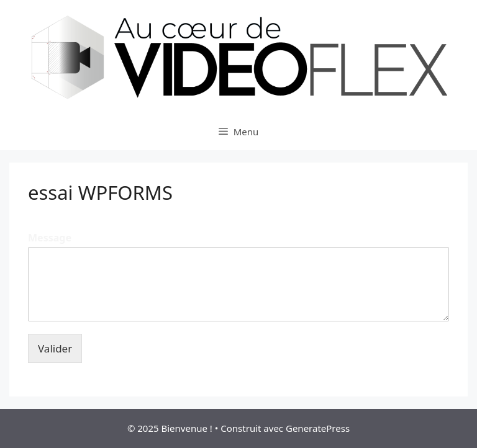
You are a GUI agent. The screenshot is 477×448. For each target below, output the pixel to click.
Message (50, 238)
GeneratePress (318, 428)
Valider (55, 348)
